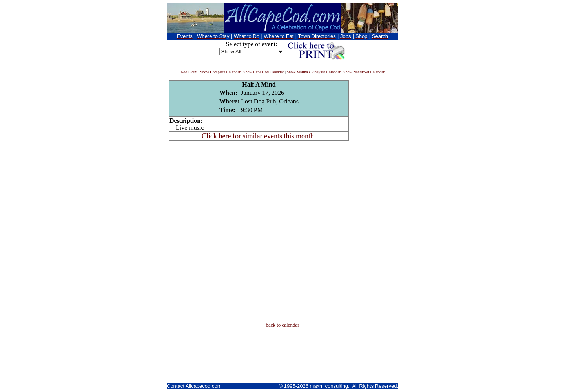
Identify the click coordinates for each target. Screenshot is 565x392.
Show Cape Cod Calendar (264, 72)
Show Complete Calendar (220, 72)
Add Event (189, 72)
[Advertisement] (373, 198)
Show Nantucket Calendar (364, 72)
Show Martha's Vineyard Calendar (314, 72)
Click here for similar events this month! (259, 136)
